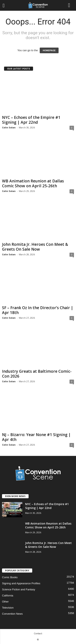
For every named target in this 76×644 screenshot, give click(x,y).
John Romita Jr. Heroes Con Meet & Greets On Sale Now (35, 247)
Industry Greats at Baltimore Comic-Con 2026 (37, 374)
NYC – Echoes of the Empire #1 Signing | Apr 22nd (31, 120)
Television (8, 608)
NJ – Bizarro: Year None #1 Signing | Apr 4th (36, 437)
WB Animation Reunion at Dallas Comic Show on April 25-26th (33, 183)
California (8, 596)
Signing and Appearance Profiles (21, 583)
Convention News (12, 614)
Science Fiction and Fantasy (19, 589)
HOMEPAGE (49, 50)
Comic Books (10, 577)
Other (5, 602)
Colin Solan (9, 127)
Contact (38, 633)
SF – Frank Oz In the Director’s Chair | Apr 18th (38, 310)
